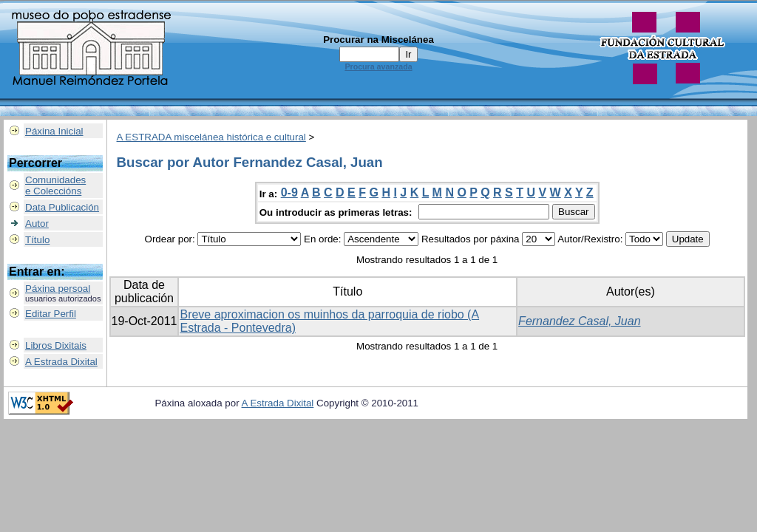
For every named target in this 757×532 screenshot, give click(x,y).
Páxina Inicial (54, 131)
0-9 (289, 192)
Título (37, 240)
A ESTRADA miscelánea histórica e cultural (211, 137)
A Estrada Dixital (61, 362)
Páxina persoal (58, 289)
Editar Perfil (51, 314)
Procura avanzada (378, 66)
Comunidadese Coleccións (55, 185)
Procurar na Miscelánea (378, 40)
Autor (37, 224)
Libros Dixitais (56, 345)
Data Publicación (62, 207)
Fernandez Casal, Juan (579, 321)
